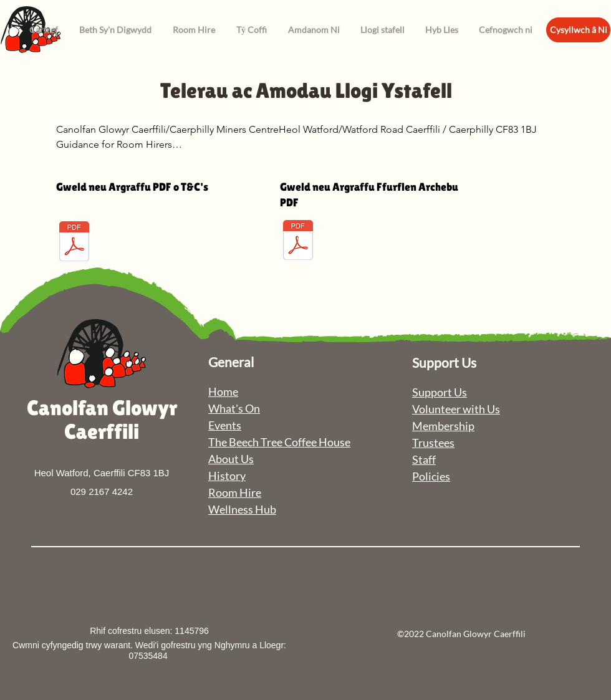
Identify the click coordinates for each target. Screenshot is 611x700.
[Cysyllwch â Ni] (578, 30)
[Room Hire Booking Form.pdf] (298, 242)
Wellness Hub (242, 509)
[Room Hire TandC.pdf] (74, 243)
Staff (424, 459)
